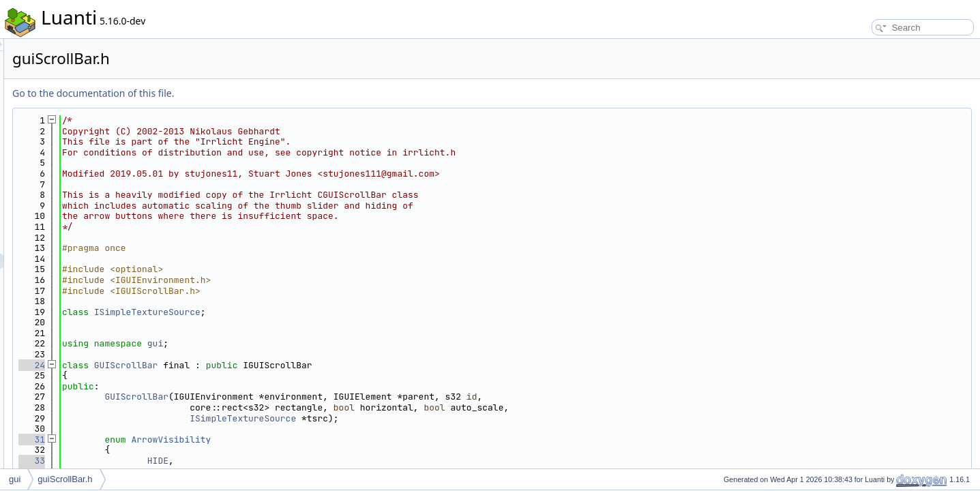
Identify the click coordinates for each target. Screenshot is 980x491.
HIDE (328, 461)
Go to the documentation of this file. (264, 93)
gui (326, 343)
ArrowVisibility (341, 440)
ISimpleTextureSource (318, 312)
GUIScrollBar (297, 365)
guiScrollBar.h (65, 479)
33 (202, 461)
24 (202, 365)
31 (202, 440)
